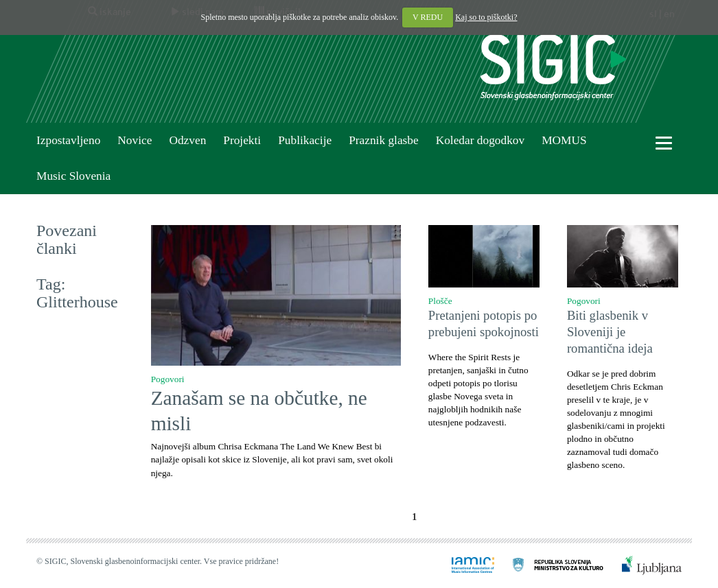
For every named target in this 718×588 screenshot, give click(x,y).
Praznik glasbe (384, 140)
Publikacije (305, 140)
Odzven (187, 140)
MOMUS (564, 140)
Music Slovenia (73, 176)
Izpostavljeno (68, 140)
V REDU (428, 17)
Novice (135, 140)
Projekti (242, 140)
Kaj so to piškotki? (486, 17)
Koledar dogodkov (480, 140)
